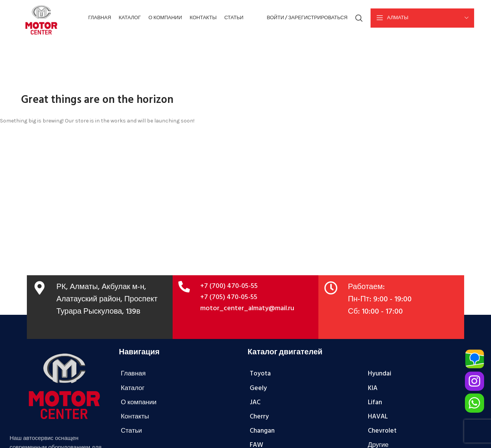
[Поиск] (359, 18)
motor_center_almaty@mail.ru (247, 309)
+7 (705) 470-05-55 (229, 298)
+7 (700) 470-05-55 (229, 287)
